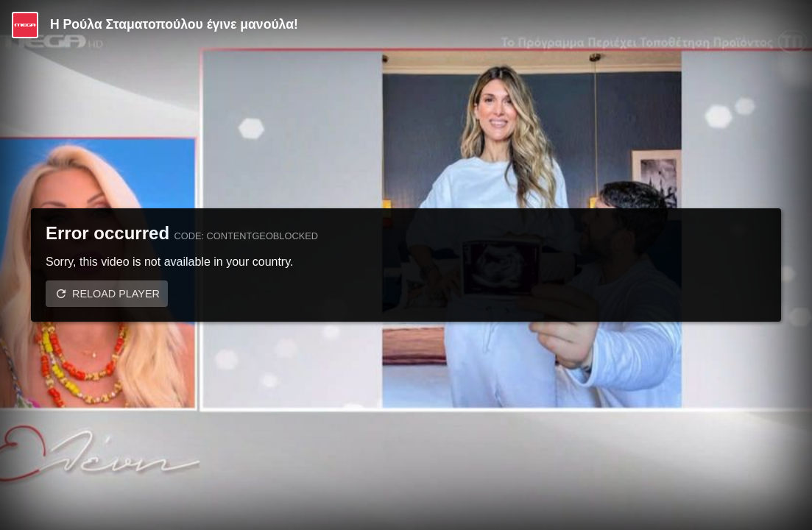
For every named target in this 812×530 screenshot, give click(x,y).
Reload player (116, 294)
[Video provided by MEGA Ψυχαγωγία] (25, 25)
